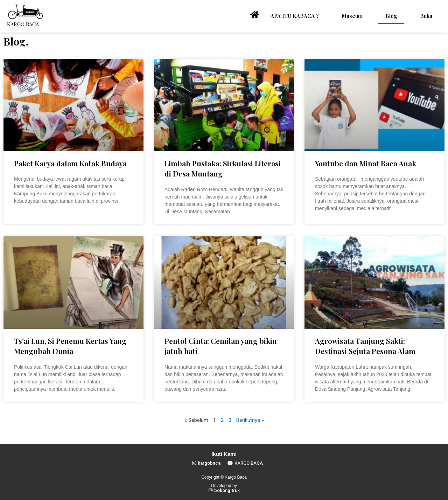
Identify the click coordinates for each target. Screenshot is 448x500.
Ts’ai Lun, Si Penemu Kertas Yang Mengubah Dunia (70, 346)
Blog (391, 16)
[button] (206, 463)
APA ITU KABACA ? (295, 16)
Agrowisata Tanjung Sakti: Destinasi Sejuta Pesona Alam (365, 346)
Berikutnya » (250, 420)
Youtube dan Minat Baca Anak (366, 163)
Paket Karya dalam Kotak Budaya (70, 163)
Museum (352, 16)
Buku (426, 16)
